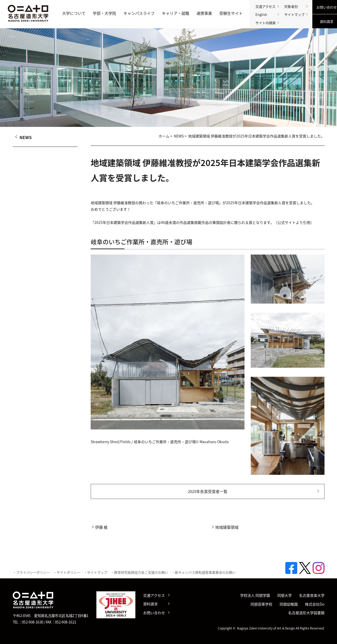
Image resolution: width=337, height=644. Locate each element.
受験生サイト (231, 13)
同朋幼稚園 (289, 604)
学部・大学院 (104, 13)
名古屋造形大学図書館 (306, 613)
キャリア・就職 (176, 13)
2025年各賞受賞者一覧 (208, 491)
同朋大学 (285, 595)
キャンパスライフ (139, 13)
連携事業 (204, 13)
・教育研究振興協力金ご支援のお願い (139, 572)
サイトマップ (294, 14)
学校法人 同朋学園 (255, 595)
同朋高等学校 (261, 604)
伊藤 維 (101, 527)
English (261, 14)
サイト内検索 (266, 23)
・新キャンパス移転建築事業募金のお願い (204, 572)
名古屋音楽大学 (312, 595)
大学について (74, 13)
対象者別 (291, 6)
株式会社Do (315, 604)
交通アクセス (265, 6)
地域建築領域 (227, 527)
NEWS (179, 136)
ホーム (164, 136)
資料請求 (150, 604)
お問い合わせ (154, 613)
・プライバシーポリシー (31, 572)
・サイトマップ (95, 572)
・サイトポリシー (67, 572)
